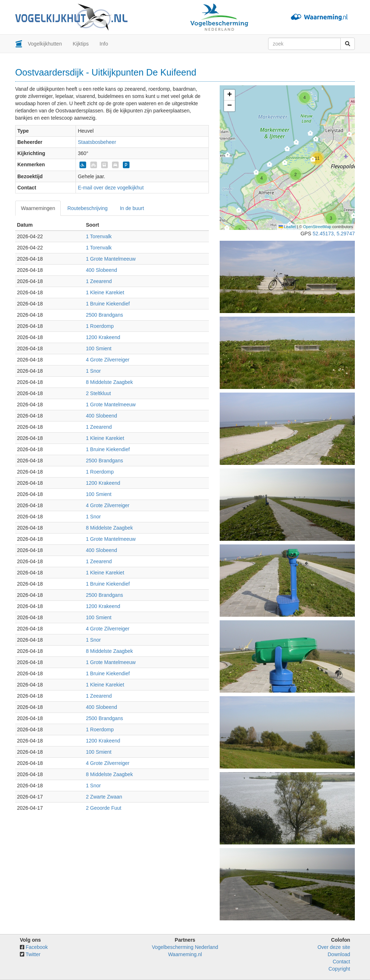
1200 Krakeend (103, 337)
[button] (296, 144)
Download (339, 954)
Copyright (339, 969)
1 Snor (93, 371)
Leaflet (287, 227)
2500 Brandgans (105, 315)
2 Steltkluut (98, 393)
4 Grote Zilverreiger (108, 360)
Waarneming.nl (185, 954)
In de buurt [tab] (132, 208)
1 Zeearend (99, 281)
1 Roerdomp (100, 326)
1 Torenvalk (99, 236)
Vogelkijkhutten (45, 44)
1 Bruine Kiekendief (108, 304)
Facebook (37, 947)
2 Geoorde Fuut (104, 808)
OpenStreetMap (317, 227)
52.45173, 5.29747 (334, 234)
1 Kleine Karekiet (105, 292)
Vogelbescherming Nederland (185, 947)
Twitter (33, 954)
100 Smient (99, 348)
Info (104, 44)
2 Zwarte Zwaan (104, 797)
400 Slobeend (102, 270)
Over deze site (334, 947)
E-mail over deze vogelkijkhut (111, 188)
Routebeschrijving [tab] (87, 208)
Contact (341, 962)
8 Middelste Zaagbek (109, 382)
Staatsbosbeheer (97, 142)
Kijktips (81, 44)
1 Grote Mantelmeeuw (111, 259)
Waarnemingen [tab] (38, 208)
